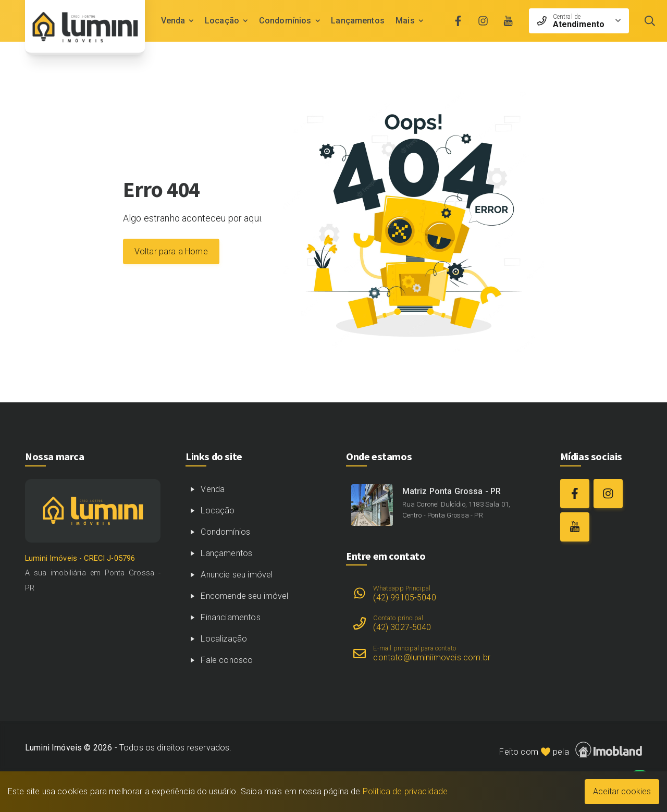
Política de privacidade (405, 791)
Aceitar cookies (622, 791)
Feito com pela (571, 750)
